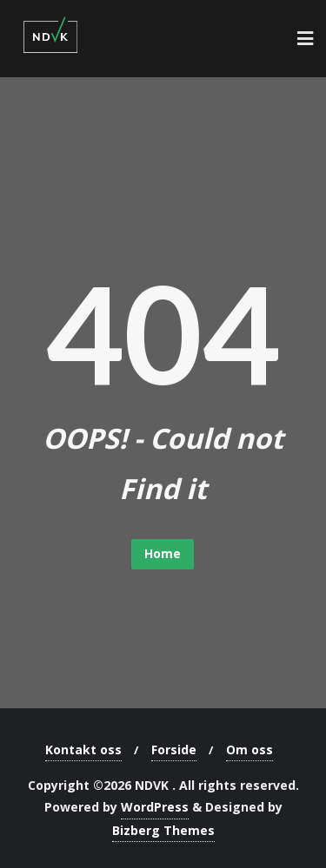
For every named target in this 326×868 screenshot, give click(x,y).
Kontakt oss (83, 750)
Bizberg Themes (163, 830)
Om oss (249, 750)
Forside (174, 750)
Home (163, 553)
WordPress (155, 807)
